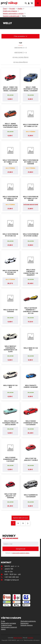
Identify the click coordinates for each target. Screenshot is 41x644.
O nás (3, 621)
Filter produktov (21, 36)
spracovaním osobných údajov (21, 553)
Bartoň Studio (18, 638)
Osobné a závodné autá (11, 16)
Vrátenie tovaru (6, 625)
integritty (30, 638)
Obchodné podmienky (28, 621)
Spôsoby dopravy (27, 625)
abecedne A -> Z (21, 48)
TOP (20, 43)
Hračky (20, 9)
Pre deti (12, 9)
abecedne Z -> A (21, 53)
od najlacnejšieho (20, 57)
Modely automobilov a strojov (13, 14)
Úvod (5, 9)
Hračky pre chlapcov (10, 11)
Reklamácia (24, 623)
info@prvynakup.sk (12, 580)
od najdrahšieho (20, 62)
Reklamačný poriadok (8, 623)
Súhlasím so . (18, 553)
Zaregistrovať (20, 549)
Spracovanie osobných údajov (9, 628)
